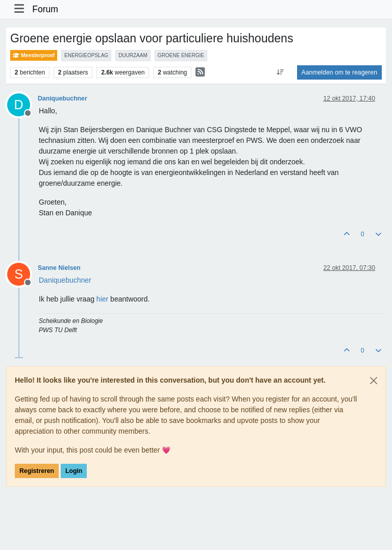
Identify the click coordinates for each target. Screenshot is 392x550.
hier (102, 299)
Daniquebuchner (63, 98)
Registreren (37, 471)
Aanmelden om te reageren (339, 72)
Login (74, 471)
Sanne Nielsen (59, 268)
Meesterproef (34, 55)
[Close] (374, 381)
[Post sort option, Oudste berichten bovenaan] (280, 72)
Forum (45, 9)
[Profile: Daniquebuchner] (65, 280)
